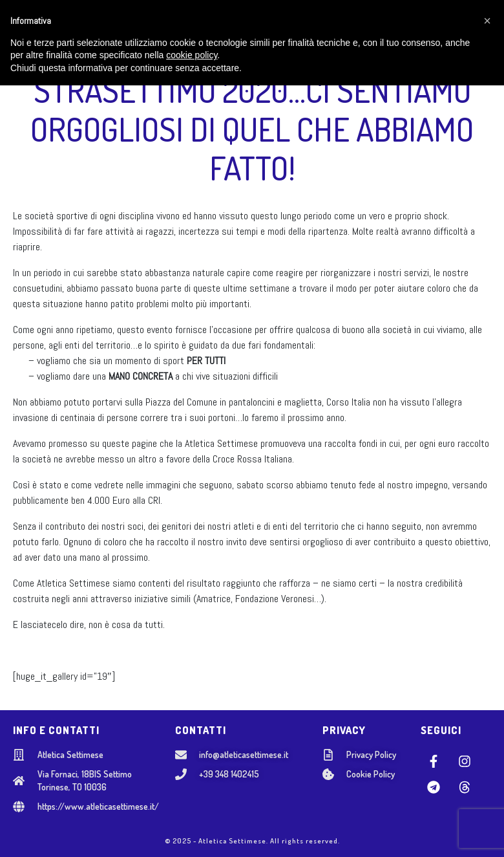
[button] (487, 792)
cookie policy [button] (192, 827)
